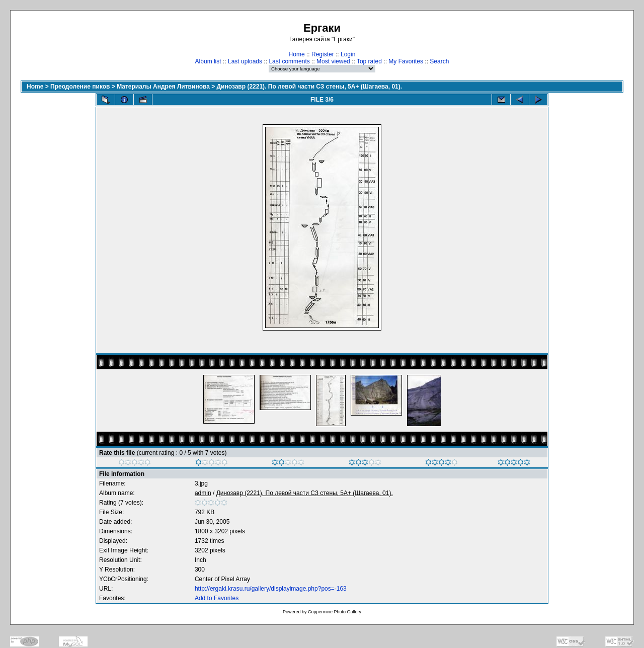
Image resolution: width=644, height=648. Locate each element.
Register (323, 54)
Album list (208, 61)
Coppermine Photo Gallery (335, 612)
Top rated (369, 61)
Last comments (289, 61)
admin (203, 493)
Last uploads (245, 61)
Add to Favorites (217, 598)
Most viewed (333, 61)
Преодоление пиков (80, 87)
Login (348, 54)
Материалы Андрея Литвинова (163, 87)
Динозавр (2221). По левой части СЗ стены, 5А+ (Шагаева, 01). (310, 87)
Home (297, 54)
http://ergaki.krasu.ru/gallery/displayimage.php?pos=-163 (271, 589)
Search (439, 61)
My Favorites (406, 61)
